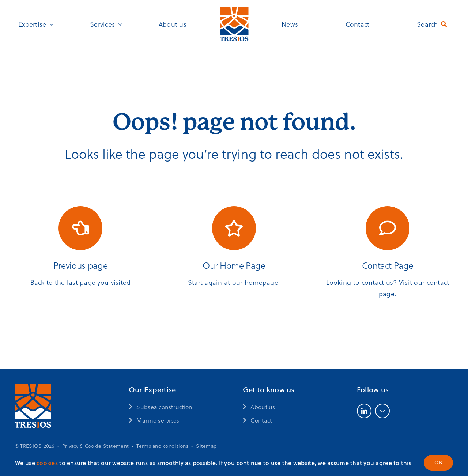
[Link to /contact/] (388, 228)
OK (438, 462)
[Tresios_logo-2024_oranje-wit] (33, 387)
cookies (47, 463)
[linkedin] (364, 411)
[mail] (382, 411)
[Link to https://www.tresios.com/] (234, 228)
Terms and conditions (162, 446)
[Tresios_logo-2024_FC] (234, 9)
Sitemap (206, 446)
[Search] (433, 24)
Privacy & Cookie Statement (95, 446)
